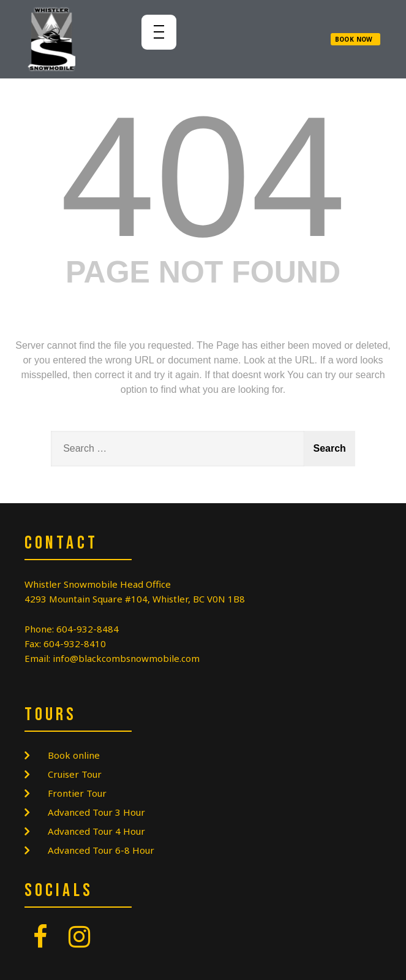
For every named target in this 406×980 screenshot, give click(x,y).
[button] (355, 39)
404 (203, 177)
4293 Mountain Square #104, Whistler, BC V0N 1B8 (135, 599)
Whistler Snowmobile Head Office (98, 584)
